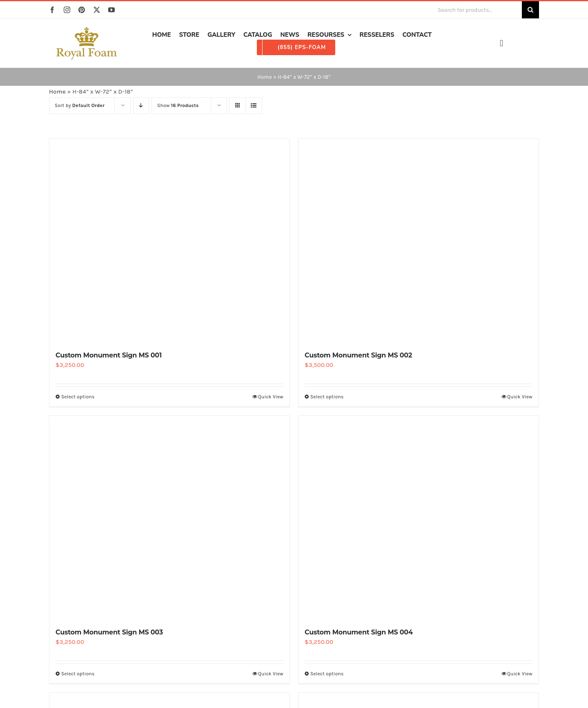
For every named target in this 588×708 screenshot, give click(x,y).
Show (178, 105)
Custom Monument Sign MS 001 (109, 355)
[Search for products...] (477, 10)
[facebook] (52, 10)
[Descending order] (141, 106)
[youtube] (111, 10)
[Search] (530, 10)
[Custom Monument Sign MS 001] (169, 241)
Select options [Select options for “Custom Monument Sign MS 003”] (78, 674)
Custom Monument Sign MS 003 (109, 632)
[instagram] (67, 10)
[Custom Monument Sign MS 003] (169, 518)
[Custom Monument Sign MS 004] (419, 518)
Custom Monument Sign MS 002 (358, 355)
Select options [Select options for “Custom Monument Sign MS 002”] (327, 397)
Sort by (80, 105)
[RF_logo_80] (87, 30)
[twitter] (97, 10)
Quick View (271, 397)
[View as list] (254, 106)
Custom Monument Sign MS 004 (359, 632)
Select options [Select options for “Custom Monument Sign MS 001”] (78, 397)
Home (265, 77)
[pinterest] (82, 10)
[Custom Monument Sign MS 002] (419, 241)
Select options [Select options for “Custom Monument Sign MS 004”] (327, 674)
